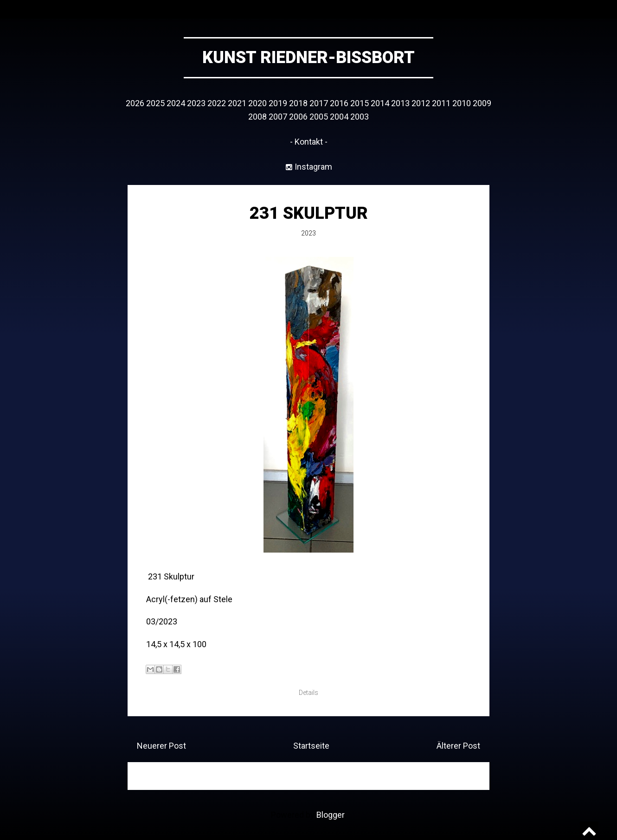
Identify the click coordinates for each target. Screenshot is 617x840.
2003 (360, 117)
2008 (257, 117)
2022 (217, 103)
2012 (421, 103)
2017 (319, 103)
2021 (237, 103)
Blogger (330, 815)
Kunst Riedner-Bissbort (308, 57)
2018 (298, 103)
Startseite (311, 746)
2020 (257, 103)
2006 (298, 117)
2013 (400, 103)
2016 (339, 103)
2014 (380, 103)
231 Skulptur (309, 213)
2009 (482, 103)
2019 (278, 103)
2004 (339, 117)
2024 (176, 103)
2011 (441, 103)
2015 (360, 103)
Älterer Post (458, 746)
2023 (196, 103)
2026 (135, 103)
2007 (278, 117)
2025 (155, 103)
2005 (319, 117)
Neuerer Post (161, 746)
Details (308, 693)
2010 (462, 103)
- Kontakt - (309, 142)
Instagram (312, 167)
